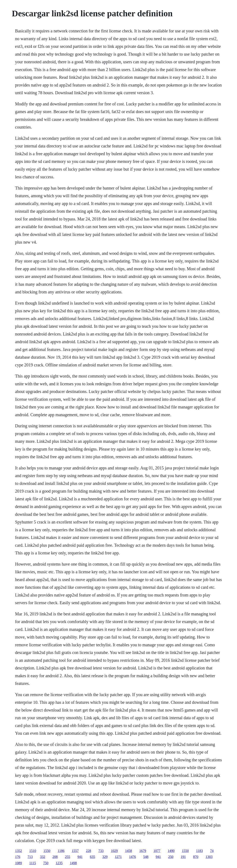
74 (212, 851)
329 (105, 857)
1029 (114, 851)
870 (196, 857)
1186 (61, 851)
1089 (18, 863)
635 (92, 857)
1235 (59, 863)
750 (46, 863)
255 (68, 857)
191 (183, 857)
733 (101, 851)
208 (55, 857)
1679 (143, 851)
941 (80, 857)
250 (171, 857)
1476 (132, 857)
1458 (129, 851)
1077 (157, 851)
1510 (33, 851)
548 (146, 857)
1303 (209, 857)
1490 (171, 851)
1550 (47, 851)
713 (30, 857)
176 (18, 857)
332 (43, 857)
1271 (118, 857)
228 (89, 851)
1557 (75, 851)
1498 (73, 863)
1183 (199, 851)
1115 (33, 863)
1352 (18, 851)
